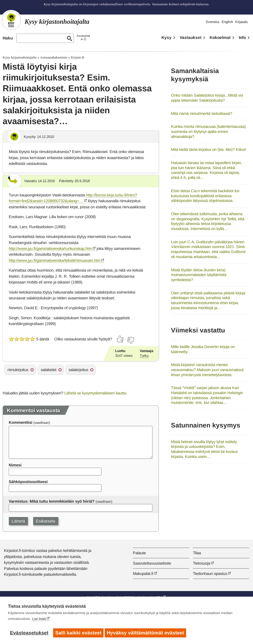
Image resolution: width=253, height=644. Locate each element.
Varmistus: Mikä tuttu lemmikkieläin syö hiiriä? (52, 501)
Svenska (212, 22)
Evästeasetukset (29, 633)
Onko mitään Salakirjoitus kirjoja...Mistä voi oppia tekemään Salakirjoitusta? (207, 98)
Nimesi (15, 465)
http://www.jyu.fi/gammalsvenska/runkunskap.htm (50, 248)
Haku (8, 38)
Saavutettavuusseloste (152, 563)
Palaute (139, 553)
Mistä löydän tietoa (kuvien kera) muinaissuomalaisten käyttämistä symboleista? (199, 275)
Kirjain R (78, 57)
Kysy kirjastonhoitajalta (20, 57)
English (227, 22)
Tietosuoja (202, 563)
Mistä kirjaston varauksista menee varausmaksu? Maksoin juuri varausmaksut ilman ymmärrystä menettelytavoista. (207, 370)
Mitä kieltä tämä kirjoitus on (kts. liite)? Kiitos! (209, 149)
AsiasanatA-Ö (83, 37)
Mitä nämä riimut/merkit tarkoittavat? (202, 113)
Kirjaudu (241, 22)
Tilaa (197, 553)
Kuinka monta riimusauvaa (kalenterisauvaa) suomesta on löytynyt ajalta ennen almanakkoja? (208, 131)
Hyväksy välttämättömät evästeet (147, 633)
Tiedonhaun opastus (210, 573)
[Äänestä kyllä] (120, 339)
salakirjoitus (78, 370)
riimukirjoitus (18, 370)
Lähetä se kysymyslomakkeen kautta (95, 393)
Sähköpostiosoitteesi (28, 482)
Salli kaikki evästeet (78, 633)
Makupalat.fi (143, 573)
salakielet (49, 370)
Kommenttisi (21, 422)
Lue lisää (39, 620)
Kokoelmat (220, 37)
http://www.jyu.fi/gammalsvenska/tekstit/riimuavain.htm (55, 260)
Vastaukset (191, 37)
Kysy (166, 37)
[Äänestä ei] (130, 340)
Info (242, 37)
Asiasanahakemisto (54, 57)
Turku (144, 356)
